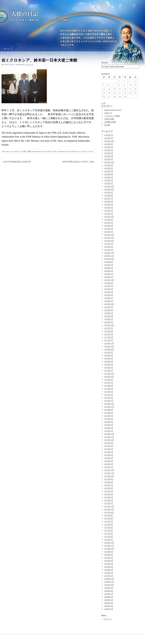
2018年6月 (109, 310)
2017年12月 (109, 325)
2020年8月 (109, 262)
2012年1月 (109, 503)
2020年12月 (109, 253)
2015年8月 (109, 380)
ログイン (108, 619)
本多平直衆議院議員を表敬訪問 (16, 162)
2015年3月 (109, 395)
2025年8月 (109, 144)
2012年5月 (109, 491)
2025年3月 (109, 156)
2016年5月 (109, 361)
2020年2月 (109, 274)
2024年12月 (109, 162)
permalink (48, 151)
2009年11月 (109, 582)
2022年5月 (109, 223)
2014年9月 (109, 410)
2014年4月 (109, 422)
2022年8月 (109, 220)
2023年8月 (109, 195)
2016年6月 (109, 358)
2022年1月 (109, 232)
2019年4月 (109, 295)
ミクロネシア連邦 (112, 116)
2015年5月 (109, 389)
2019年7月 (109, 286)
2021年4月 (109, 247)
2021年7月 (109, 244)
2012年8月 (109, 482)
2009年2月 (109, 609)
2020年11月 (109, 256)
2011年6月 (109, 524)
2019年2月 (109, 301)
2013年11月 (109, 437)
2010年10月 (109, 549)
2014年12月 (109, 404)
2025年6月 (109, 150)
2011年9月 (109, 515)
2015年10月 (109, 376)
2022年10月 (109, 217)
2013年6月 (109, 452)
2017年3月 (109, 337)
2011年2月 (109, 536)
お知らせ (108, 113)
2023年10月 (109, 189)
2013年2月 (109, 464)
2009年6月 (109, 597)
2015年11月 (109, 373)
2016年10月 (109, 349)
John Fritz (9, 65)
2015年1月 (109, 401)
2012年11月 (109, 473)
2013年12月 (109, 434)
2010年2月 (109, 573)
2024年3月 (109, 177)
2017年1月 (109, 340)
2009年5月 (109, 600)
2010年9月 (109, 552)
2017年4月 (109, 334)
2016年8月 (109, 355)
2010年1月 (109, 576)
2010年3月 (109, 570)
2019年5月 (109, 292)
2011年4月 (109, 530)
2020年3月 (109, 271)
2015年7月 (109, 383)
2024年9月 (109, 165)
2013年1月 (109, 467)
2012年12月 (109, 470)
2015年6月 (109, 386)
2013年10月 (109, 440)
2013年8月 (109, 446)
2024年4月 (109, 174)
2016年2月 (109, 370)
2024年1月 (109, 183)
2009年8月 (109, 591)
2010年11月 (109, 546)
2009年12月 (109, 579)
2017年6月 (109, 331)
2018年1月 (109, 322)
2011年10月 (109, 512)
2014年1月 (109, 431)
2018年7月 (109, 307)
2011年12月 (109, 506)
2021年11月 (109, 238)
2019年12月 (109, 280)
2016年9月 (109, 352)
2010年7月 (109, 558)
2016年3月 (109, 367)
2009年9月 (109, 588)
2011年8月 (109, 518)
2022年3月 (109, 229)
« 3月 (103, 103)
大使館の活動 (110, 122)
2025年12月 (109, 141)
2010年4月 (109, 567)
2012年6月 (109, 488)
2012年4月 (109, 494)
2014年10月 (109, 407)
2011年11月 (109, 509)
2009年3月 (109, 606)
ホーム (7, 49)
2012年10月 (109, 476)
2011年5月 (109, 527)
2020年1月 (109, 277)
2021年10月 (109, 241)
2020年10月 (109, 259)
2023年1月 (109, 213)
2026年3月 (109, 135)
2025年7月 (109, 147)
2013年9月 (109, 443)
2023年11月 (109, 186)
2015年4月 (109, 392)
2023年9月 (109, 192)
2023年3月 (109, 210)
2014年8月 (109, 413)
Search (105, 63)
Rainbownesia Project (113, 110)
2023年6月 (109, 201)
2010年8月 (109, 555)
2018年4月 (109, 316)
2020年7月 (109, 265)
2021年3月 (109, 250)
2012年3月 (109, 497)
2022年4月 (109, 226)
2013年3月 (109, 461)
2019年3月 (109, 298)
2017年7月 (109, 328)
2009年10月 (109, 585)
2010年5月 (109, 564)
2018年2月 (109, 319)
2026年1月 (109, 138)
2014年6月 (109, 419)
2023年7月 (109, 198)
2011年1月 (109, 539)
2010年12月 (109, 543)
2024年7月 (109, 171)
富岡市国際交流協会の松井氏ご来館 (79, 162)
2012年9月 (109, 479)
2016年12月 (109, 343)
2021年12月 (109, 235)
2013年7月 (109, 449)
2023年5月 (109, 204)
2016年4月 (109, 364)
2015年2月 (109, 398)
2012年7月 (109, 485)
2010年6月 (109, 561)
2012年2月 (109, 500)
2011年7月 (109, 521)
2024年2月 (109, 180)
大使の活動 (26, 151)
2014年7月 (109, 416)
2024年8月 (109, 168)
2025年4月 (109, 153)
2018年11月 (109, 304)
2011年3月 (109, 533)
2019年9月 (109, 283)
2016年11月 (109, 346)
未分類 (107, 125)
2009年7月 (109, 594)
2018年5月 (109, 313)
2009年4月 (109, 603)
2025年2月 (109, 159)
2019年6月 (109, 289)
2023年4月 (109, 207)
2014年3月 (109, 425)
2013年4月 (109, 458)
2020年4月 (109, 268)
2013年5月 (109, 455)
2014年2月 (109, 428)
